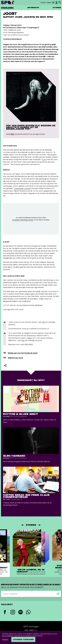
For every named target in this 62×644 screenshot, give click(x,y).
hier (12, 134)
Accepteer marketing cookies (23, 220)
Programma (7, 8)
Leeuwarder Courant (22, 188)
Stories (57, 8)
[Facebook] (5, 612)
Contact (43, 2)
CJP (44, 159)
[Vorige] (23, 525)
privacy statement (8, 636)
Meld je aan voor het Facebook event (23, 353)
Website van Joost (15, 358)
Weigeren (5, 639)
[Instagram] (13, 612)
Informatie (33, 8)
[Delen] (5, 365)
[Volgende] (39, 525)
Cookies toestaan (23, 639)
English (49, 2)
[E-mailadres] (31, 594)
